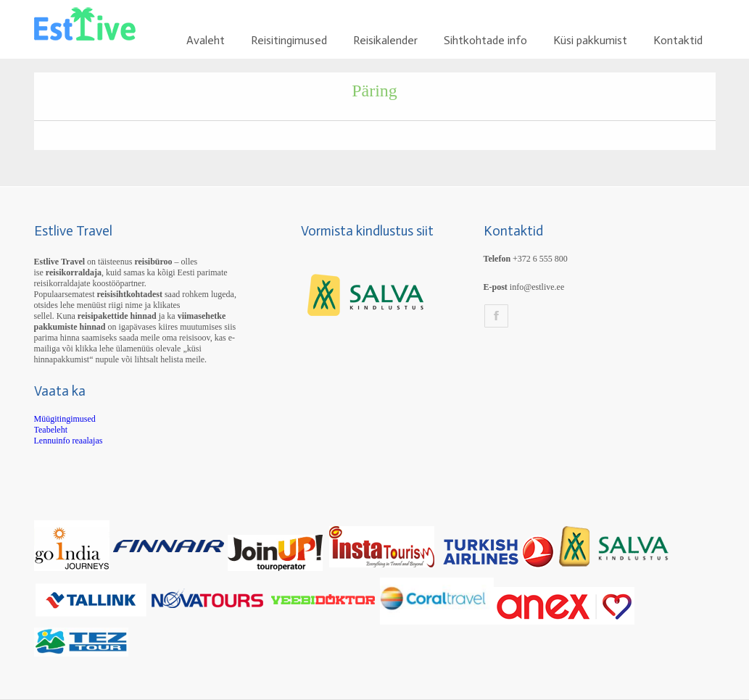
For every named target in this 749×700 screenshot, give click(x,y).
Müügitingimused (65, 419)
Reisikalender (385, 40)
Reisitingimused (289, 40)
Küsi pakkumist (590, 40)
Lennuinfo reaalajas (69, 441)
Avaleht (206, 40)
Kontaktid (678, 40)
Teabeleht (51, 430)
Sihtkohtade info (485, 40)
